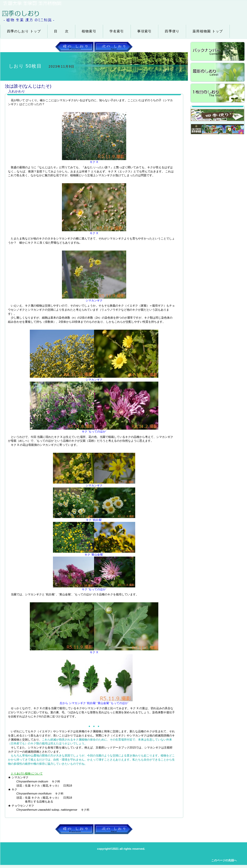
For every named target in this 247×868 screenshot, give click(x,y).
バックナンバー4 (218, 52)
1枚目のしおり (218, 93)
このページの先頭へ (224, 860)
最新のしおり (218, 73)
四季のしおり (61, 16)
